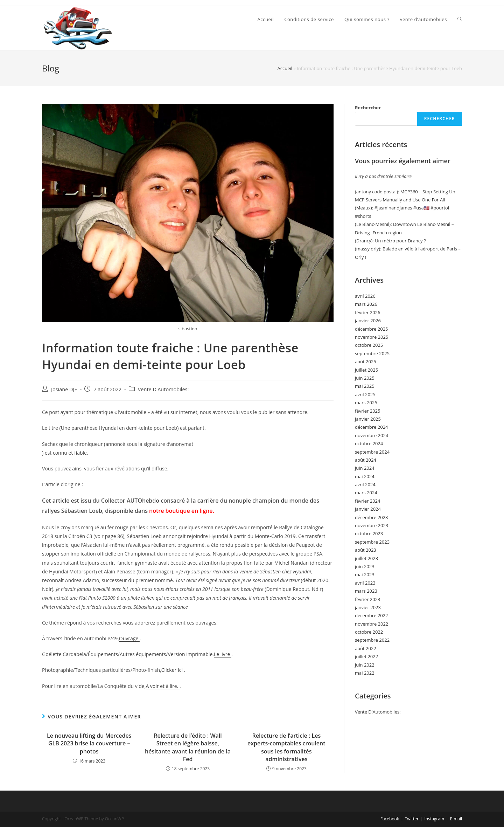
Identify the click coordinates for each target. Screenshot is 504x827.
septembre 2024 (372, 452)
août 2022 (366, 648)
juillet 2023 (366, 558)
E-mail (456, 819)
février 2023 (367, 599)
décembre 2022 (372, 615)
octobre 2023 (369, 533)
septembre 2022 (372, 640)
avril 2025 (365, 394)
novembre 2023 (372, 525)
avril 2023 (365, 583)
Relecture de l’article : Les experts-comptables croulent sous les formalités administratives (286, 747)
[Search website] (460, 19)
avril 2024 (365, 484)
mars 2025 (366, 402)
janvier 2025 (368, 419)
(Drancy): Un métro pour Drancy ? (390, 241)
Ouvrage (129, 638)
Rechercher (368, 108)
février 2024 (367, 501)
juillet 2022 (366, 656)
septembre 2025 (372, 353)
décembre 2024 (372, 427)
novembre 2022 (372, 624)
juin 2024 (365, 468)
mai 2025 (365, 386)
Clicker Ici (173, 670)
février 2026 (367, 312)
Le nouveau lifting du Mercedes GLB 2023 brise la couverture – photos (89, 743)
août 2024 (366, 460)
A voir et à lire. (163, 686)
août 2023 (366, 550)
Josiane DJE (64, 389)
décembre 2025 (372, 329)
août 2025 (366, 361)
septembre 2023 (372, 542)
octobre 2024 (369, 443)
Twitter (412, 819)
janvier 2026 (368, 321)
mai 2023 (365, 574)
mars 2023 (366, 591)
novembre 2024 (372, 435)
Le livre (223, 654)
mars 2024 (366, 492)
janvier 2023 (368, 607)
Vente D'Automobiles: (163, 389)
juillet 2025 (366, 370)
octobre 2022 (369, 632)
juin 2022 (365, 665)
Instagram (434, 819)
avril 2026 (365, 296)
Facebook (390, 819)
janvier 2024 (368, 509)
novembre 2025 (372, 337)
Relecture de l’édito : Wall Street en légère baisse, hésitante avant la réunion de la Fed (188, 747)
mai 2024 (365, 476)
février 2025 (367, 411)
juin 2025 (365, 378)
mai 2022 (365, 673)
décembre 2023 (372, 517)
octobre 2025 (369, 345)
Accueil (285, 68)
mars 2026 (366, 304)
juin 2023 (365, 566)
